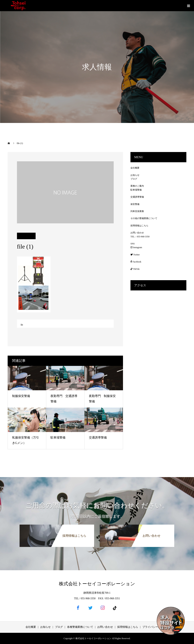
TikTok (135, 269)
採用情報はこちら (139, 226)
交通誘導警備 (98, 437)
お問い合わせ (137, 233)
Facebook (136, 262)
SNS (133, 244)
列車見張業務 (137, 211)
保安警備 (135, 204)
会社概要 (135, 168)
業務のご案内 (137, 186)
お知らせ (135, 175)
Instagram (136, 247)
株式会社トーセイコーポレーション (97, 584)
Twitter (135, 255)
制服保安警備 (21, 396)
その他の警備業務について (144, 218)
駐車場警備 (58, 437)
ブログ (134, 179)
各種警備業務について (80, 627)
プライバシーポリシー (155, 627)
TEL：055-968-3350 (140, 237)
